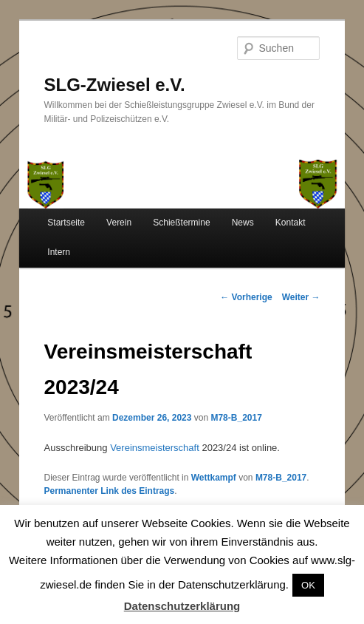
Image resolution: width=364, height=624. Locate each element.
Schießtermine (181, 223)
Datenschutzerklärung (182, 606)
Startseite (66, 223)
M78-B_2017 (236, 418)
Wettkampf (214, 478)
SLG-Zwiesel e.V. (115, 85)
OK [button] (308, 585)
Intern (59, 252)
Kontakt (291, 223)
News (243, 223)
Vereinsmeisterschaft (155, 448)
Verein (119, 223)
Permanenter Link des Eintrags (110, 491)
